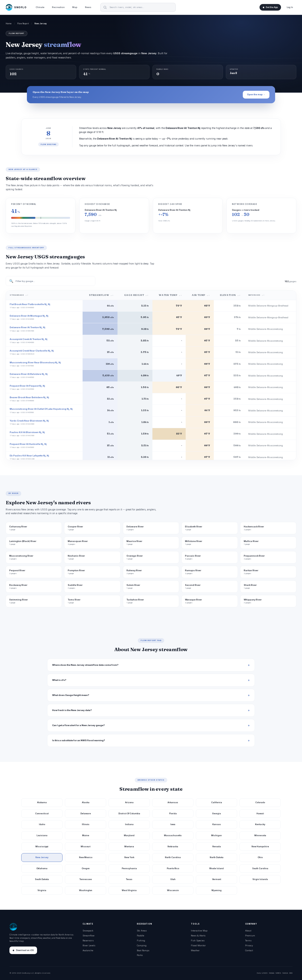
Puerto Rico (173, 868)
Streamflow (88, 936)
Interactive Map (199, 931)
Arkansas (173, 802)
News (88, 7)
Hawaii (260, 813)
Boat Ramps (143, 950)
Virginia (42, 890)
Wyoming (216, 890)
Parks (140, 955)
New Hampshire (260, 846)
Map (75, 7)
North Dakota (217, 857)
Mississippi (42, 846)
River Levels (89, 945)
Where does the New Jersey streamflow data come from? (85, 665)
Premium (250, 936)
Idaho (42, 824)
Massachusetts (173, 835)
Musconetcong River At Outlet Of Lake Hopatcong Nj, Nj (41, 409)
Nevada (217, 846)
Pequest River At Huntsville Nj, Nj (28, 444)
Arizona (129, 802)
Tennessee (86, 879)
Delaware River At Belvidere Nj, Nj (29, 374)
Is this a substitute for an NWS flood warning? (79, 740)
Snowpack (88, 931)
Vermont (217, 879)
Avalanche (88, 950)
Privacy (249, 945)
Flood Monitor (198, 945)
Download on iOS (23, 950)
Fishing (141, 941)
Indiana (129, 824)
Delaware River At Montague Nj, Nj (29, 316)
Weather (195, 950)
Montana (129, 846)
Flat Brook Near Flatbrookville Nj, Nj (30, 304)
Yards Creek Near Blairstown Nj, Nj (29, 421)
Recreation (58, 7)
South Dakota (42, 879)
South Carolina (260, 868)
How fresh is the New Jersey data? (72, 710)
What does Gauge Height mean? (71, 695)
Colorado (260, 802)
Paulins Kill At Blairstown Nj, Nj (27, 432)
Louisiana (42, 835)
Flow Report (23, 24)
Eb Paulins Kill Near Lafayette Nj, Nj (29, 456)
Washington (86, 890)
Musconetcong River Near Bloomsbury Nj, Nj (35, 362)
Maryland (129, 835)
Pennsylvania (129, 868)
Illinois (86, 824)
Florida (173, 813)
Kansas (217, 824)
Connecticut (42, 813)
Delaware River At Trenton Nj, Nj (27, 327)
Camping (142, 945)
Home (9, 24)
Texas (129, 879)
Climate (40, 7)
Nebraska (173, 846)
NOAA (272, 973)
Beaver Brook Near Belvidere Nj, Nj (29, 397)
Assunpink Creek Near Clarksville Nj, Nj (32, 351)
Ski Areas (142, 931)
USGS (265, 973)
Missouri (86, 846)
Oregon (86, 868)
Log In (290, 7)
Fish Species (198, 941)
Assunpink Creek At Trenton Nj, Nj (29, 339)
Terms (248, 941)
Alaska (86, 802)
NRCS (278, 973)
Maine (86, 835)
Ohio (260, 857)
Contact (249, 950)
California (217, 802)
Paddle (141, 936)
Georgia (216, 813)
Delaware (86, 813)
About (248, 931)
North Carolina (173, 857)
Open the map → (256, 94)
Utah (173, 879)
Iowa (173, 824)
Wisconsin (173, 890)
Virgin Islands (260, 879)
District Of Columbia (129, 813)
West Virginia (129, 890)
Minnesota (260, 835)
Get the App (270, 7)
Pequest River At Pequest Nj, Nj (27, 386)
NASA (285, 973)
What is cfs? (59, 680)
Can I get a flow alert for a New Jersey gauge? (78, 725)
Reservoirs (88, 941)
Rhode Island (216, 868)
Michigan (216, 835)
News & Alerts (198, 936)
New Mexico (86, 857)
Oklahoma (42, 868)
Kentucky (260, 824)
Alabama (42, 802)
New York (129, 857)
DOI (291, 973)
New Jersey (42, 857)
